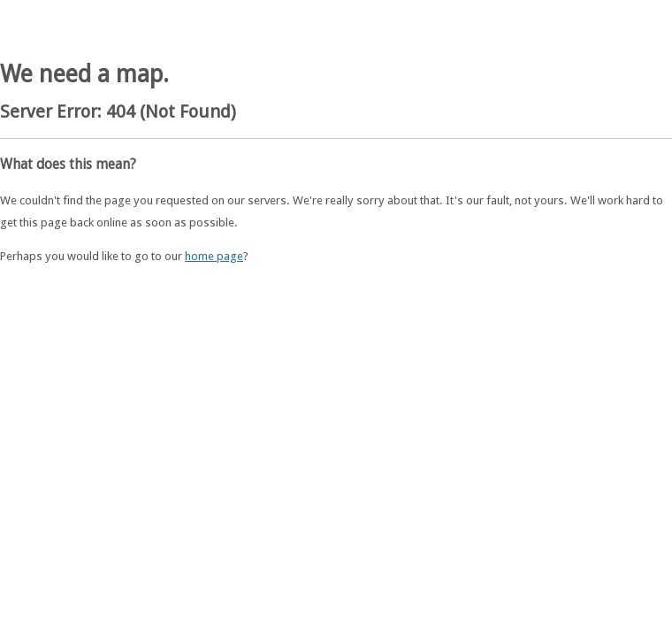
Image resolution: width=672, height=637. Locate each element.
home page (214, 256)
